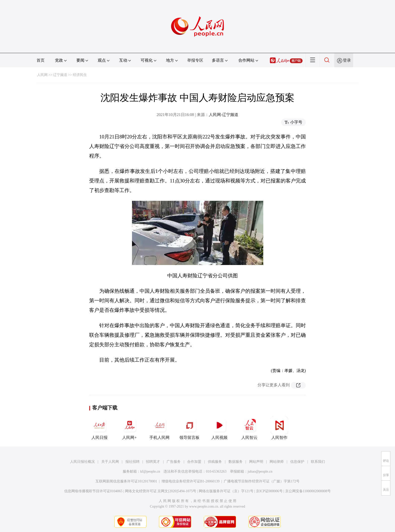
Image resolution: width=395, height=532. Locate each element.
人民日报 (100, 428)
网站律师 (277, 462)
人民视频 (219, 428)
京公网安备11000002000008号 (308, 491)
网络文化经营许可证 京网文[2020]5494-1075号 (161, 491)
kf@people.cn (150, 471)
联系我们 (318, 462)
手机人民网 (159, 428)
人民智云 (249, 428)
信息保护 (297, 462)
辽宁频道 (60, 75)
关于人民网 (110, 462)
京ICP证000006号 (269, 491)
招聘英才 (153, 462)
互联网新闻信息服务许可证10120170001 (126, 481)
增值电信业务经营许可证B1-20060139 (191, 481)
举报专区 (195, 60)
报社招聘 (133, 462)
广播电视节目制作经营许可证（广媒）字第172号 (262, 481)
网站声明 (256, 462)
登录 (347, 60)
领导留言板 (189, 428)
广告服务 (174, 462)
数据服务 (236, 462)
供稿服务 (215, 462)
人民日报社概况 (82, 462)
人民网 (42, 75)
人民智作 (279, 428)
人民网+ (129, 428)
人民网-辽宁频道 (224, 115)
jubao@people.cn (260, 471)
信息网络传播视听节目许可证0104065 (93, 491)
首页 (41, 60)
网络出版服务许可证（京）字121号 (226, 491)
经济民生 (80, 75)
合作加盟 (194, 462)
